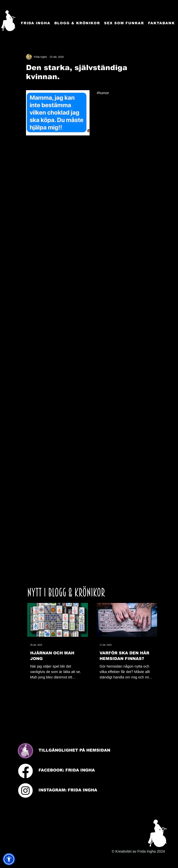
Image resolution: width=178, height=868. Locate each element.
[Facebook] (25, 771)
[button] (9, 859)
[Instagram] (25, 791)
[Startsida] (8, 21)
